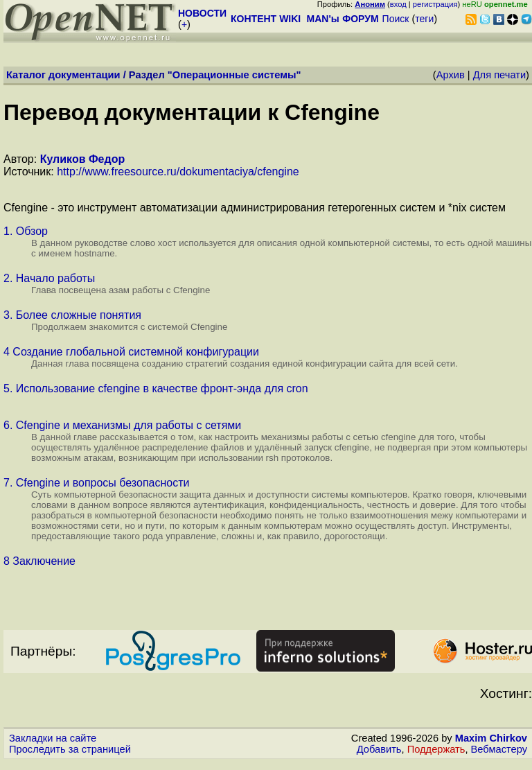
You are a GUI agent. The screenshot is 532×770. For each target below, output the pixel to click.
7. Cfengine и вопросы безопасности (96, 483)
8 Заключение (39, 561)
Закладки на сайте (53, 738)
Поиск (396, 19)
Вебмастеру (499, 749)
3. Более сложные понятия (72, 315)
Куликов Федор (83, 159)
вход (398, 4)
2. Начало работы (49, 278)
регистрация (435, 4)
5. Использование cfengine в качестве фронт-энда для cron (156, 388)
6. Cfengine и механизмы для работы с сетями (122, 425)
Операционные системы (234, 75)
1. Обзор (26, 231)
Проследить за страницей (70, 749)
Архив (451, 75)
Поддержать (436, 749)
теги (424, 19)
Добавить (379, 749)
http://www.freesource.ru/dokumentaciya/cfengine (178, 172)
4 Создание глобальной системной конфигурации (131, 352)
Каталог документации (63, 75)
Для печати (499, 75)
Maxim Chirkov (491, 738)
